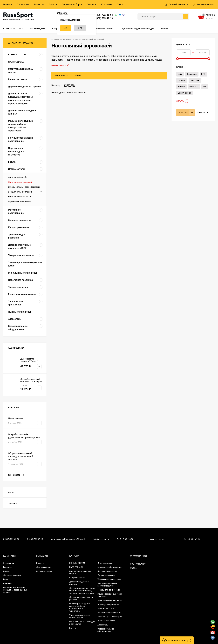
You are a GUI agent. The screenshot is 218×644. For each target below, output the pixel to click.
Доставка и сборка (72, 4)
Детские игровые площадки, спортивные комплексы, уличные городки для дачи (82, 591)
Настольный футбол (18, 177)
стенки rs (13, 503)
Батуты (73, 628)
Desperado (191, 74)
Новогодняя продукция (108, 605)
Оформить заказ (44, 571)
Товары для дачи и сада (109, 590)
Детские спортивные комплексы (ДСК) (107, 585)
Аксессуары (103, 625)
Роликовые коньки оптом (109, 613)
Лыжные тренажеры (107, 621)
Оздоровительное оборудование (106, 630)
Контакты (107, 4)
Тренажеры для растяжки (109, 579)
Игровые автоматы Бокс (20, 201)
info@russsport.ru (101, 539)
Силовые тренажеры (107, 571)
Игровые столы (105, 563)
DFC (203, 74)
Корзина (40, 563)
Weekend (194, 87)
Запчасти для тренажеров (110, 617)
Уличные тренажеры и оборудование (80, 616)
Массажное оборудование (110, 567)
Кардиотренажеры (106, 575)
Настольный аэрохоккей (20, 182)
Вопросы (92, 4)
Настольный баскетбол (20, 196)
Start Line (194, 80)
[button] (177, 640)
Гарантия (39, 4)
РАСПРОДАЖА (76, 567)
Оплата (53, 4)
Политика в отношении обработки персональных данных (15, 590)
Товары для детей (106, 609)
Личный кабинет (44, 567)
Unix (180, 74)
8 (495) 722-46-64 (103, 15)
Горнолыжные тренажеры (109, 600)
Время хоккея (185, 93)
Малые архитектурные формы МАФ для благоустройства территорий (80, 607)
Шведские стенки (77, 578)
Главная (7, 4)
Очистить (203, 113)
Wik (205, 87)
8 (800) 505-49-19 (103, 18)
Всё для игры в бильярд (20, 192)
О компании (23, 4)
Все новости (16, 475)
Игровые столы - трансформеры (24, 187)
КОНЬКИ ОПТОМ (77, 563)
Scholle (181, 87)
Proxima (182, 80)
